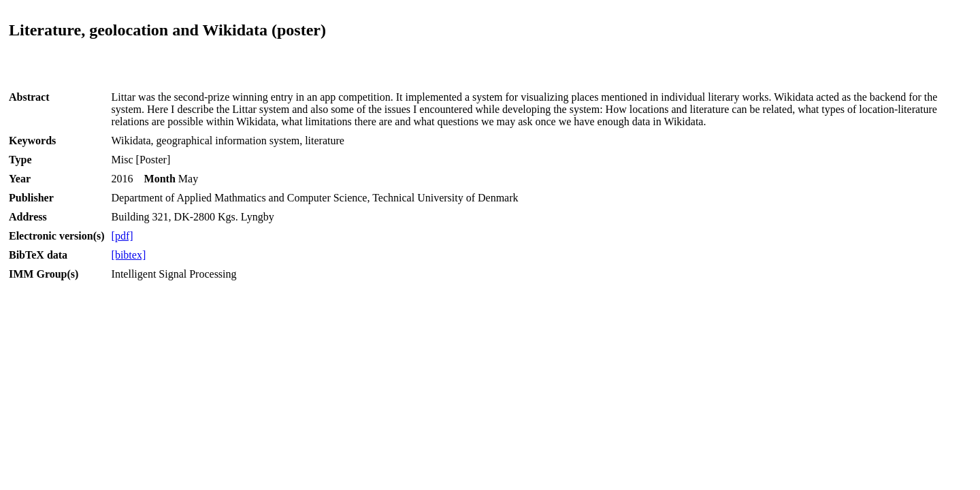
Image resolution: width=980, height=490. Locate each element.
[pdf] (122, 236)
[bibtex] (129, 255)
